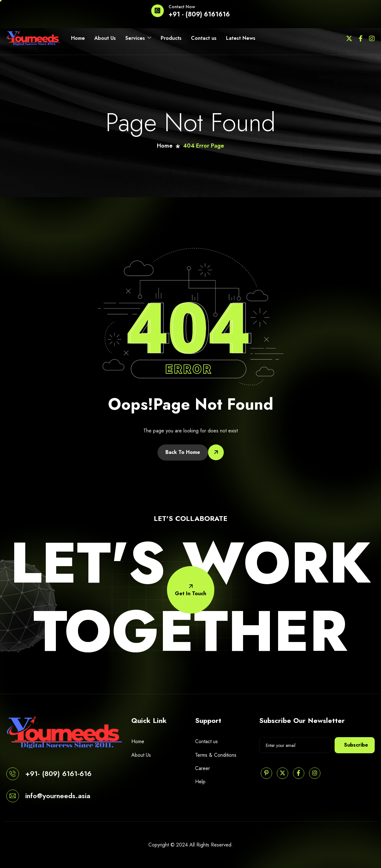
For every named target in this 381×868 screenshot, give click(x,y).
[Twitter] (349, 38)
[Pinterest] (266, 773)
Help (200, 782)
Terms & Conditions (216, 755)
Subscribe (356, 745)
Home (78, 38)
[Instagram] (372, 38)
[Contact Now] (158, 11)
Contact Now (182, 7)
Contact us (204, 38)
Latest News (241, 38)
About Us (105, 38)
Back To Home (183, 452)
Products (171, 38)
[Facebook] (361, 38)
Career (202, 768)
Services (138, 38)
